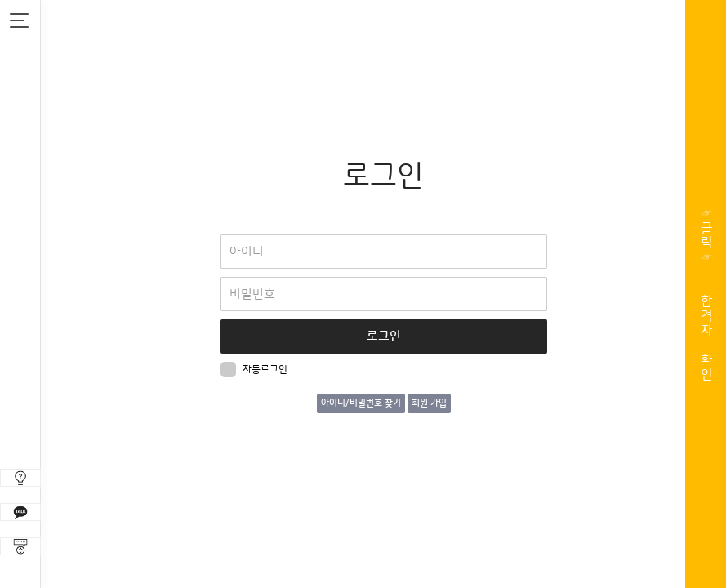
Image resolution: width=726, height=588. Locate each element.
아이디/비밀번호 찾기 (361, 403)
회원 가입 (429, 403)
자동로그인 (254, 370)
